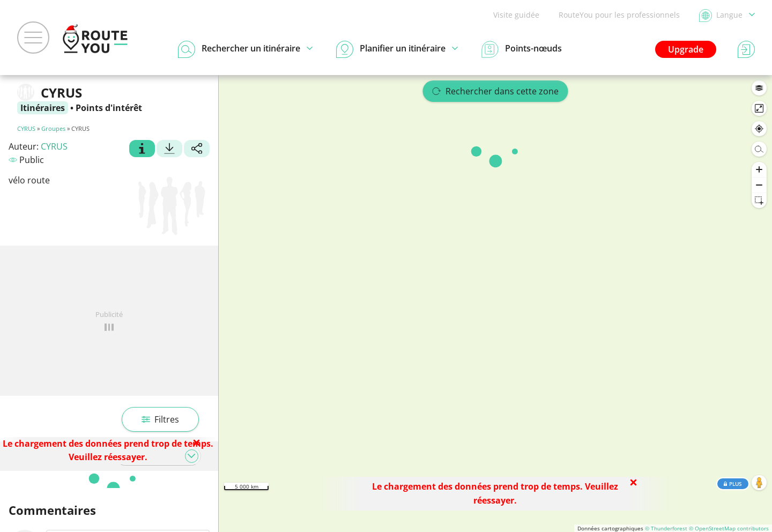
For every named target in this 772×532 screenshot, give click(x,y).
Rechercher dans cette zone (496, 91)
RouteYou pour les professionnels (619, 15)
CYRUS (26, 128)
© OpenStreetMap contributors (729, 528)
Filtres (160, 419)
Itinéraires (43, 108)
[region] (495, 304)
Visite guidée (516, 15)
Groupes (53, 128)
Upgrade (686, 49)
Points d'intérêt (109, 108)
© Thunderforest (666, 528)
